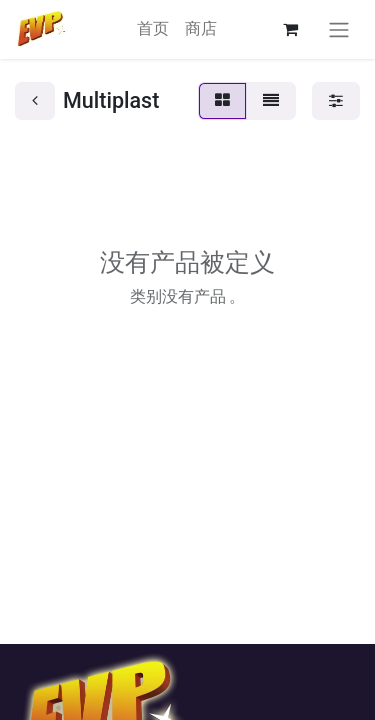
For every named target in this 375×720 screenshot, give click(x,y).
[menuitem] (153, 29)
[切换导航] (339, 29)
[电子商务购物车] (290, 29)
